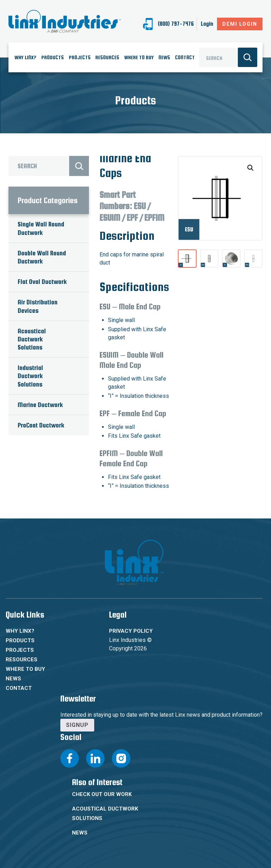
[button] (251, 168)
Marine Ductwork (40, 405)
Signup (77, 725)
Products (53, 57)
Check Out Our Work (102, 794)
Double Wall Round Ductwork (42, 257)
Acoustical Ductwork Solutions (32, 339)
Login (207, 24)
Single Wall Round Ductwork (41, 228)
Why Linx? (25, 57)
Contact (185, 57)
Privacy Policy (131, 631)
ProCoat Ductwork (41, 425)
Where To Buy (139, 57)
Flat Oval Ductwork (42, 282)
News (164, 57)
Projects (80, 57)
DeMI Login (240, 24)
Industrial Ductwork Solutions (30, 376)
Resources (107, 57)
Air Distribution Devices (38, 306)
